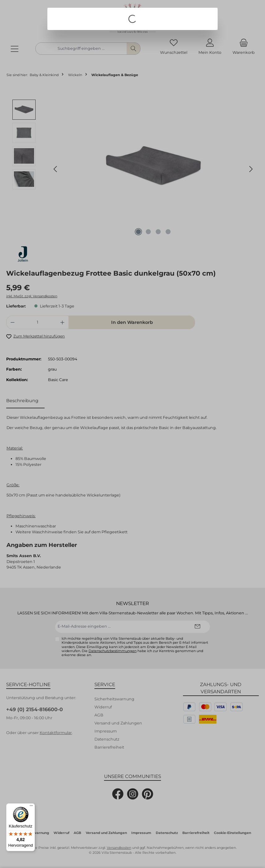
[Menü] (31, 807)
